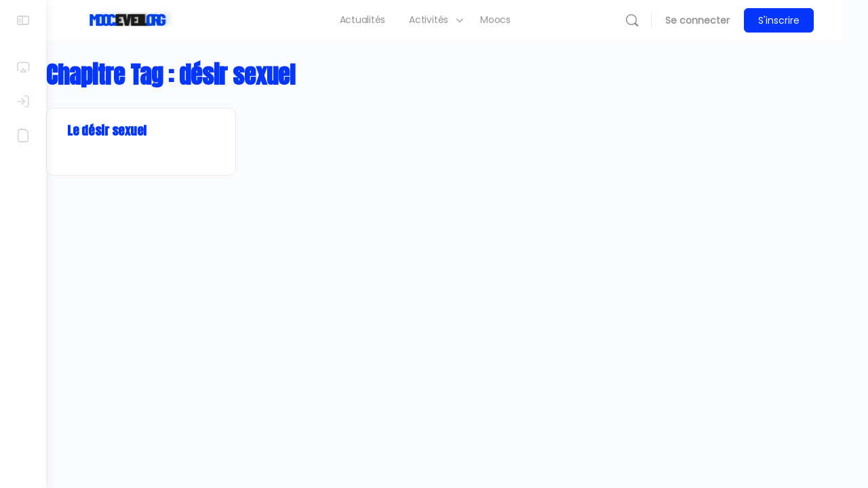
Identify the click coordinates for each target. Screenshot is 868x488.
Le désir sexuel (134, 130)
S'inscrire (806, 20)
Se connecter (725, 20)
